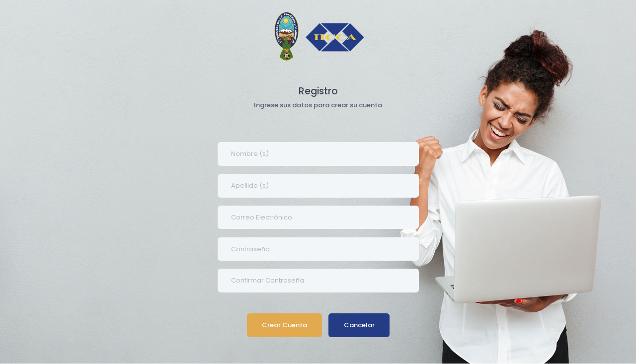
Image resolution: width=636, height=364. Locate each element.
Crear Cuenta (284, 325)
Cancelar (359, 325)
